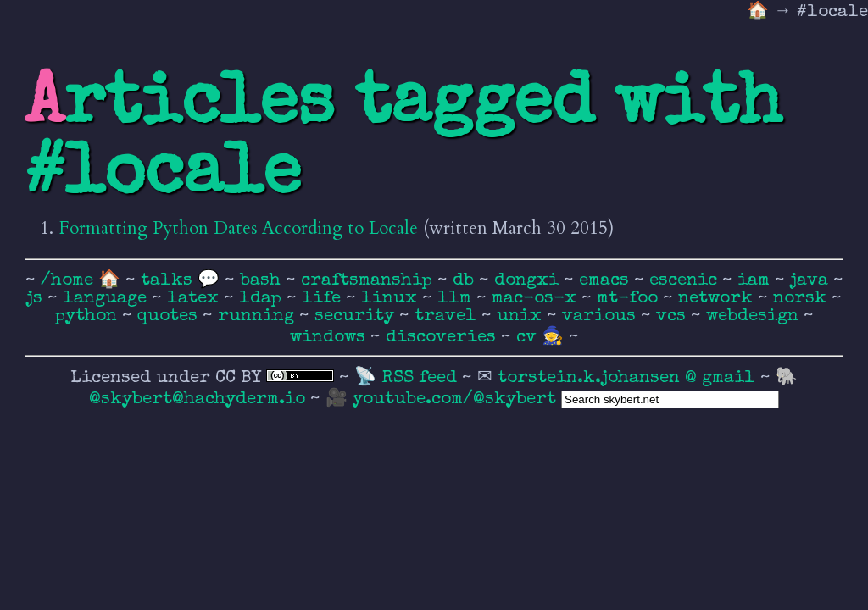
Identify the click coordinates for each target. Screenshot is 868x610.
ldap (263, 299)
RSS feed (422, 378)
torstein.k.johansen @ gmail (629, 378)
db (466, 281)
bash (263, 281)
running (259, 316)
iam (756, 281)
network (718, 299)
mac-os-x (537, 299)
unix (522, 316)
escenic (686, 281)
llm (457, 299)
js (37, 299)
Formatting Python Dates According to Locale (238, 228)
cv (529, 338)
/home (67, 281)
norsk (802, 299)
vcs (673, 316)
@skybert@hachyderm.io (197, 399)
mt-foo (630, 299)
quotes (170, 316)
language (107, 299)
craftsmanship (369, 281)
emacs (606, 281)
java (812, 281)
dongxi (529, 281)
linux (392, 299)
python (89, 316)
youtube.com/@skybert (454, 399)
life (324, 299)
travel (448, 316)
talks (167, 281)
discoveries (443, 338)
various (601, 316)
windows (330, 338)
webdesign (755, 316)
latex (195, 299)
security (357, 316)
